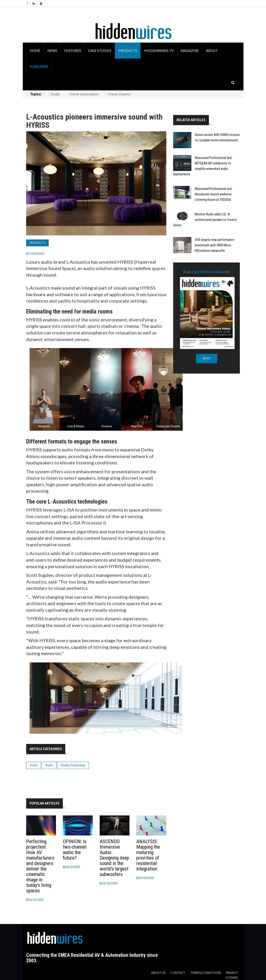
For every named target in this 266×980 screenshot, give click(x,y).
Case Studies (100, 51)
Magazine (190, 51)
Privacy (232, 973)
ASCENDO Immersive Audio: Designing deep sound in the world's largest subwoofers (114, 858)
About (212, 51)
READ (207, 358)
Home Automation (84, 94)
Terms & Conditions (206, 973)
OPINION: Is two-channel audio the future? (75, 850)
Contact (178, 973)
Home (35, 51)
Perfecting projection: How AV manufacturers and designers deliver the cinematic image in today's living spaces (40, 866)
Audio (55, 94)
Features (73, 51)
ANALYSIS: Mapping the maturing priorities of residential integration (148, 855)
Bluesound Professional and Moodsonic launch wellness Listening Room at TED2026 (213, 194)
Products (128, 51)
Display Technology (73, 765)
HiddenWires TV (159, 51)
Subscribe (39, 66)
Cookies (232, 978)
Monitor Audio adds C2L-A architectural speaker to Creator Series (205, 220)
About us (158, 973)
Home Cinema (119, 94)
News (52, 51)
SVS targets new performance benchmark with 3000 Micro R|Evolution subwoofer (215, 245)
